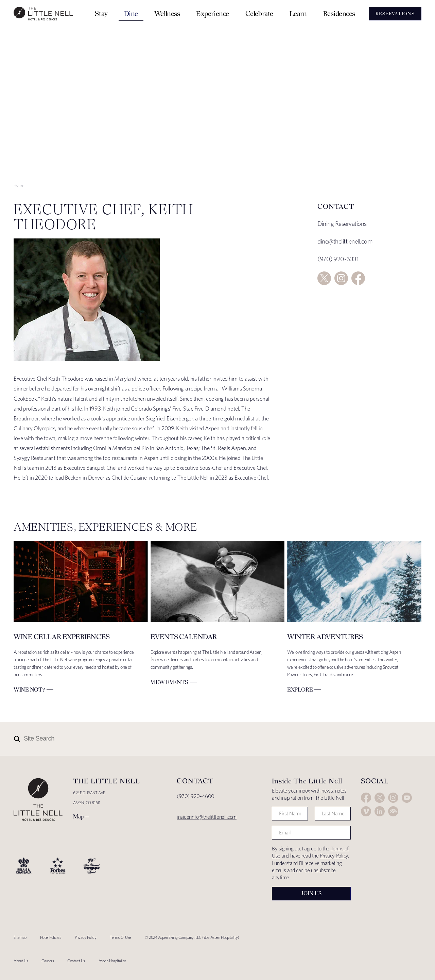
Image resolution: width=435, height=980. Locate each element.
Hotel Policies (51, 937)
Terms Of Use (120, 937)
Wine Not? (29, 690)
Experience (213, 13)
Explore (300, 690)
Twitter (324, 278)
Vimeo (366, 811)
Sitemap (20, 937)
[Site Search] (188, 739)
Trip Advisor (393, 811)
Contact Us (76, 961)
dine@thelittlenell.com (345, 241)
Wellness (167, 13)
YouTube (407, 798)
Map (78, 816)
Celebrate (259, 13)
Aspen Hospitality (112, 961)
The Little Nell (43, 14)
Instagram (341, 278)
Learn (298, 13)
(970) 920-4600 (196, 796)
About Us (21, 961)
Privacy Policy (334, 856)
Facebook (358, 278)
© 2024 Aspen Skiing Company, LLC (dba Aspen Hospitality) (192, 937)
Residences (339, 13)
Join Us (311, 893)
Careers (48, 961)
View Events (169, 682)
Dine (131, 13)
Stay (101, 13)
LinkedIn (380, 811)
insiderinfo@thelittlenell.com (207, 817)
